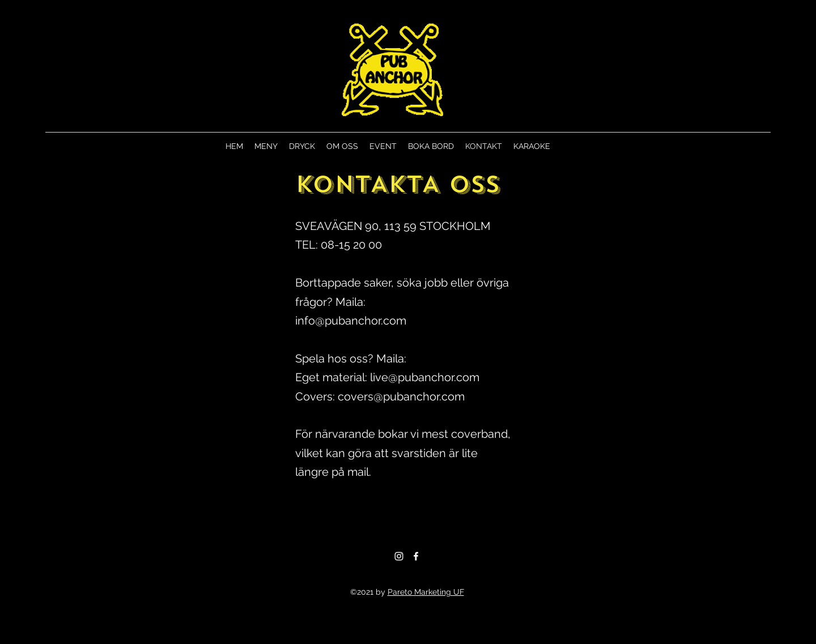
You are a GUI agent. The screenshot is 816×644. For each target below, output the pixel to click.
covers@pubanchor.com (401, 396)
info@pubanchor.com (351, 321)
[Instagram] (399, 556)
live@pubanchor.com (425, 377)
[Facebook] (416, 556)
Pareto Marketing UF (426, 592)
